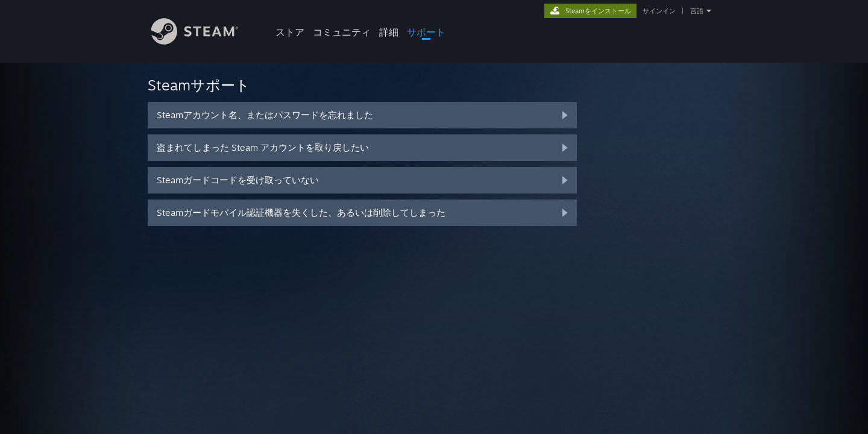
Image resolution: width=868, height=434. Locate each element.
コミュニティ (342, 32)
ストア (290, 32)
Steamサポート (199, 85)
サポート (426, 32)
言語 (697, 11)
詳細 (389, 32)
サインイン (659, 11)
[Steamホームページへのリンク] (204, 41)
